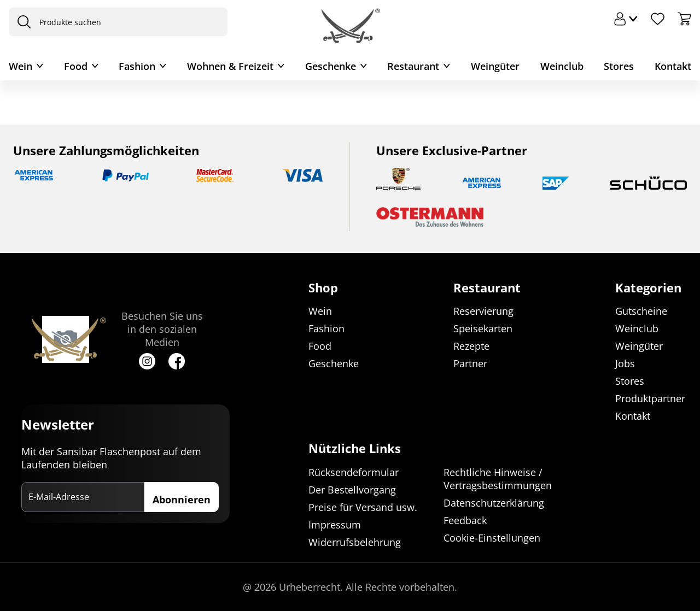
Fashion (137, 66)
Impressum (335, 525)
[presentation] (21, 22)
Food (76, 66)
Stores (619, 66)
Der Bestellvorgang (352, 490)
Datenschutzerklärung (494, 503)
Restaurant (413, 66)
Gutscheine (641, 312)
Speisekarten (483, 329)
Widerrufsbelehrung (355, 542)
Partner (470, 364)
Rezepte (471, 346)
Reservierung (483, 312)
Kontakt (673, 66)
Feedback (465, 520)
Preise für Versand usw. (363, 507)
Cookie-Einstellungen (492, 538)
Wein (21, 66)
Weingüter (495, 66)
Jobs (625, 364)
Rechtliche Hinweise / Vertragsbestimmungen (498, 479)
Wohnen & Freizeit (230, 66)
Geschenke (331, 66)
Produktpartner (650, 399)
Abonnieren (182, 500)
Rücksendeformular (354, 472)
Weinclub (562, 66)
